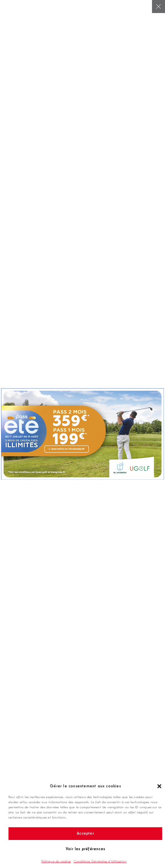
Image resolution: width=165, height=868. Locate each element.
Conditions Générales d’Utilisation (100, 861)
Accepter (85, 834)
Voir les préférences (85, 849)
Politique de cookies (56, 861)
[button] (159, 786)
